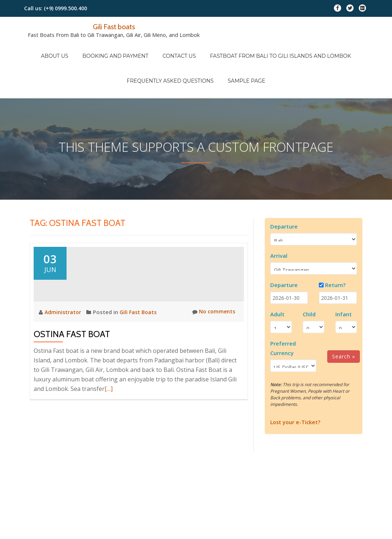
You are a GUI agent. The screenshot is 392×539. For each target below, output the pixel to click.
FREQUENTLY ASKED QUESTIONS (174, 59)
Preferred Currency (283, 317)
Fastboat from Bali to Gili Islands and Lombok (270, 49)
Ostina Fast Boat (72, 343)
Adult (277, 283)
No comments (213, 321)
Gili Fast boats (114, 26)
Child (309, 283)
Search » (344, 326)
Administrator (64, 321)
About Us (65, 49)
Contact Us (176, 49)
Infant (344, 283)
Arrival (279, 225)
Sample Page (243, 59)
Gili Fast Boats (140, 321)
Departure (284, 196)
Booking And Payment (119, 49)
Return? (335, 254)
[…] (109, 398)
